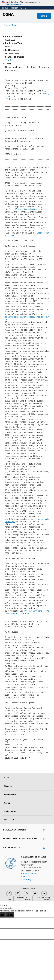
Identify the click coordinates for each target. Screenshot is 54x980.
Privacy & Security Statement (44, 899)
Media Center (10, 811)
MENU (44, 16)
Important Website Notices (23, 899)
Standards (9, 786)
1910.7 (8, 60)
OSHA (8, 14)
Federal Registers (12, 25)
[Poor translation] (10, 915)
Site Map (9, 899)
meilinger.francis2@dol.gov (27, 209)
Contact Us (9, 820)
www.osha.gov (27, 880)
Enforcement (10, 794)
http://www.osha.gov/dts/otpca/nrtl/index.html (27, 317)
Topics (7, 803)
